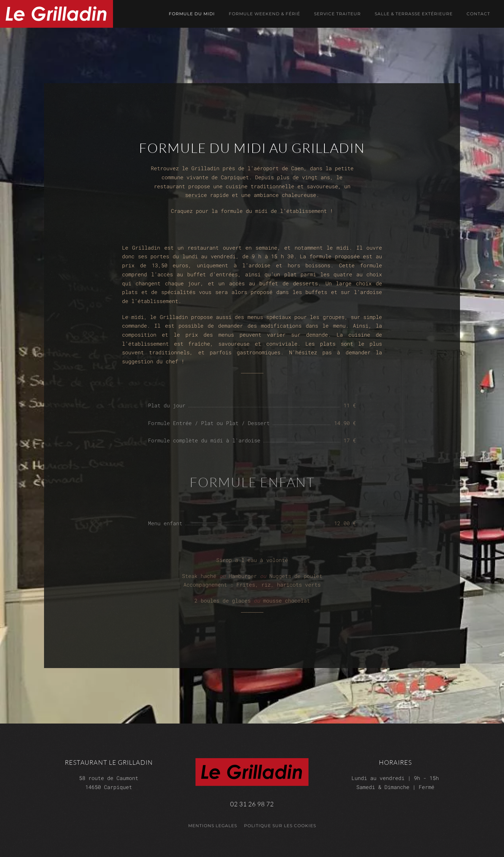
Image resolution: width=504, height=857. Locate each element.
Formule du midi (192, 14)
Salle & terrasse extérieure (414, 14)
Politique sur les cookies (280, 824)
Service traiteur (337, 14)
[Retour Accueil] (57, 14)
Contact (478, 14)
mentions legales (213, 824)
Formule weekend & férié (264, 14)
